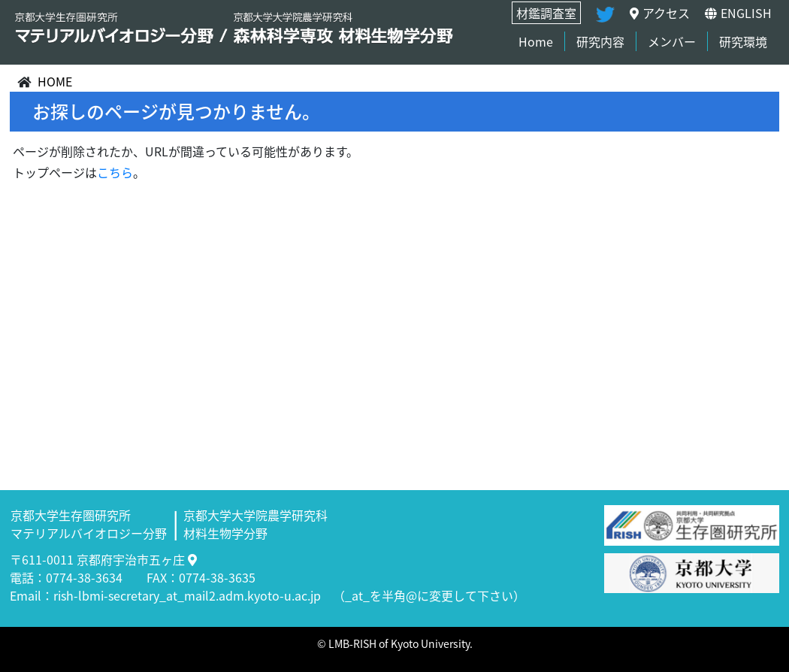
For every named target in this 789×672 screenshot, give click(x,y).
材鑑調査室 (546, 13)
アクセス (660, 13)
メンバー (672, 41)
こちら (115, 172)
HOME (55, 81)
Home (536, 41)
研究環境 (743, 41)
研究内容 (600, 41)
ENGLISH (738, 13)
